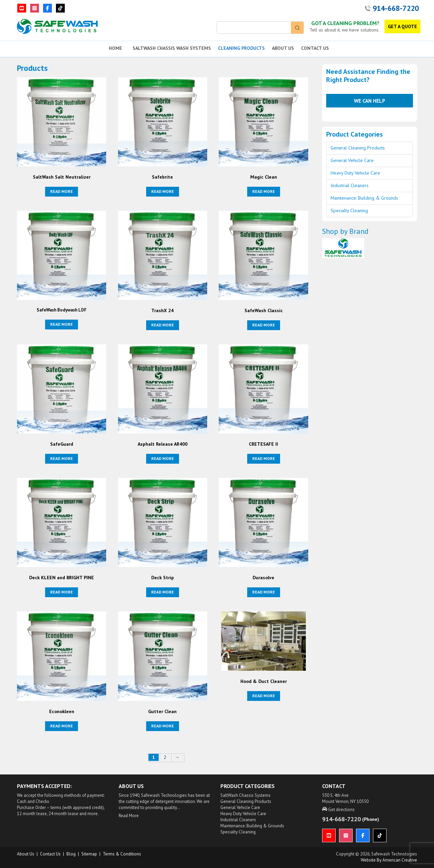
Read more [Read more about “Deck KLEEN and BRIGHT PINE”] (62, 592)
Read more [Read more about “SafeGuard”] (62, 458)
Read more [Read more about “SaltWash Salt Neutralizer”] (62, 191)
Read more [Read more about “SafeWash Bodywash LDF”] (62, 324)
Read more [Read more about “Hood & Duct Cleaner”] (264, 696)
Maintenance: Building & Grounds (364, 198)
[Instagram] (35, 8)
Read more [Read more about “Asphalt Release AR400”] (163, 458)
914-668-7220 (396, 8)
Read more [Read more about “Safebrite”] (163, 191)
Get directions (338, 810)
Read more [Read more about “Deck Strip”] (163, 592)
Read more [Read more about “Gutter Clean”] (163, 726)
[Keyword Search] (254, 28)
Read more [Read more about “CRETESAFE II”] (264, 458)
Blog (71, 854)
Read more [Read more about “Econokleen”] (62, 726)
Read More (129, 816)
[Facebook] (47, 8)
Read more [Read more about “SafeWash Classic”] (264, 325)
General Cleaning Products (358, 148)
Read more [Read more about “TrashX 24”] (163, 325)
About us (26, 854)
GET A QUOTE (402, 26)
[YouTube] (22, 8)
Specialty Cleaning (349, 210)
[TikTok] (60, 8)
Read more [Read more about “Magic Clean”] (264, 191)
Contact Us (50, 854)
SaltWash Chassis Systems (245, 795)
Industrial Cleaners (350, 185)
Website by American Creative (389, 860)
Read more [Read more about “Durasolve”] (264, 592)
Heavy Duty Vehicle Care (355, 173)
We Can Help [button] (370, 101)
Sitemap (89, 854)
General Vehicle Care (352, 160)
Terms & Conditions (122, 854)
